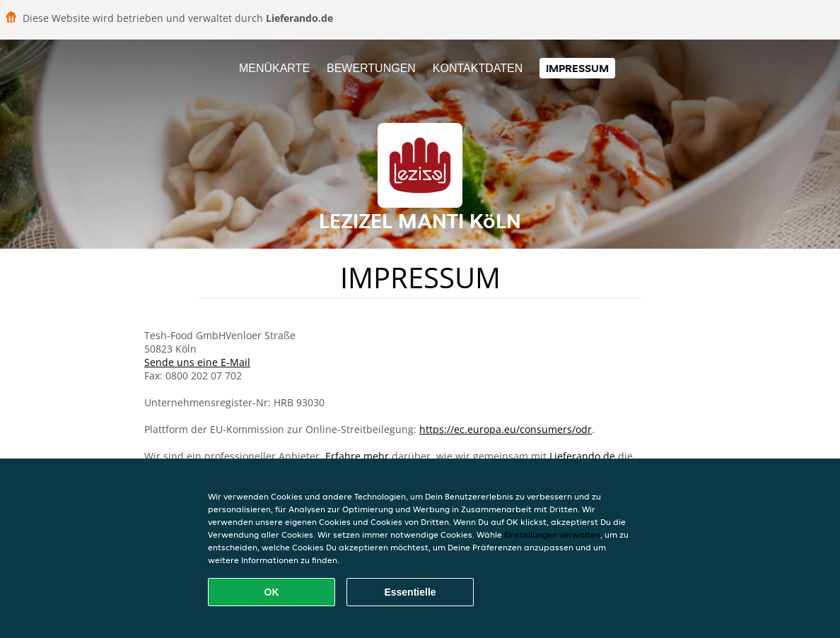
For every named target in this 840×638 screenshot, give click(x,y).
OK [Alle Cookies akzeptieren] (272, 592)
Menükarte (274, 68)
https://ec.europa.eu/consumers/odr (506, 429)
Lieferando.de (582, 456)
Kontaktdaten (478, 68)
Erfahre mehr (357, 456)
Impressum (577, 68)
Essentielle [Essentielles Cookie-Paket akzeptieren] (410, 592)
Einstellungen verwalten (552, 534)
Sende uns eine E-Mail (197, 362)
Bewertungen (371, 68)
